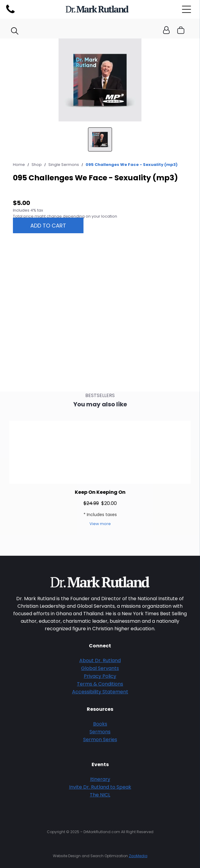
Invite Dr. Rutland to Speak (100, 787)
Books (100, 724)
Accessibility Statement (100, 692)
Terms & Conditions (100, 684)
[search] (15, 32)
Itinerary (100, 779)
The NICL (100, 795)
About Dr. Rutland (100, 660)
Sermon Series (100, 740)
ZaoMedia (138, 856)
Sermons (100, 732)
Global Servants (100, 668)
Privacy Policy (100, 676)
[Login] (166, 31)
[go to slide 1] (100, 139)
